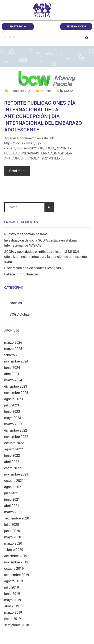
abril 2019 (12, 606)
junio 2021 (12, 499)
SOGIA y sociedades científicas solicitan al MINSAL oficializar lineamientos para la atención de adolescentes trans (46, 257)
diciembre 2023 (16, 386)
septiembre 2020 (17, 518)
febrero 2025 (14, 355)
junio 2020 (12, 531)
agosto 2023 (14, 399)
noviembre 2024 (16, 361)
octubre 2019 (14, 569)
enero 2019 (13, 619)
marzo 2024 (13, 380)
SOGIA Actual (20, 314)
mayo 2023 (13, 418)
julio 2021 (12, 493)
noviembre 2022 (16, 437)
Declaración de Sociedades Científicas (32, 268)
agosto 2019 (14, 581)
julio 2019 (12, 587)
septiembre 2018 (17, 625)
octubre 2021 (14, 481)
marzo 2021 (13, 512)
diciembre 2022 (16, 430)
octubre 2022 (14, 443)
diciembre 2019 (16, 556)
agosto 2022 (14, 449)
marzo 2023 (13, 424)
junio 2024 (12, 368)
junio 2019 (12, 594)
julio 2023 (12, 405)
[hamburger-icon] (75, 15)
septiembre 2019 (17, 575)
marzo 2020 (13, 543)
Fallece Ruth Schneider (21, 274)
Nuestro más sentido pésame (26, 234)
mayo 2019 (13, 600)
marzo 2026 (13, 343)
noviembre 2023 (16, 393)
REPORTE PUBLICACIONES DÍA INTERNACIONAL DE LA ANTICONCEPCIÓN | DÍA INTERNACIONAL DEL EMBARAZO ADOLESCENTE (43, 116)
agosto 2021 (14, 487)
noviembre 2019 (16, 562)
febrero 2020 (14, 550)
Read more (17, 171)
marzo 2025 (13, 349)
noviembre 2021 (16, 474)
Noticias (46, 91)
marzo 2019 (13, 613)
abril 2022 (12, 462)
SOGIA (69, 91)
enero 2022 (13, 468)
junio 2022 (12, 456)
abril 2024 (12, 374)
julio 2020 (12, 525)
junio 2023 (12, 412)
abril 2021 (12, 506)
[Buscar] (42, 37)
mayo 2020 (13, 537)
